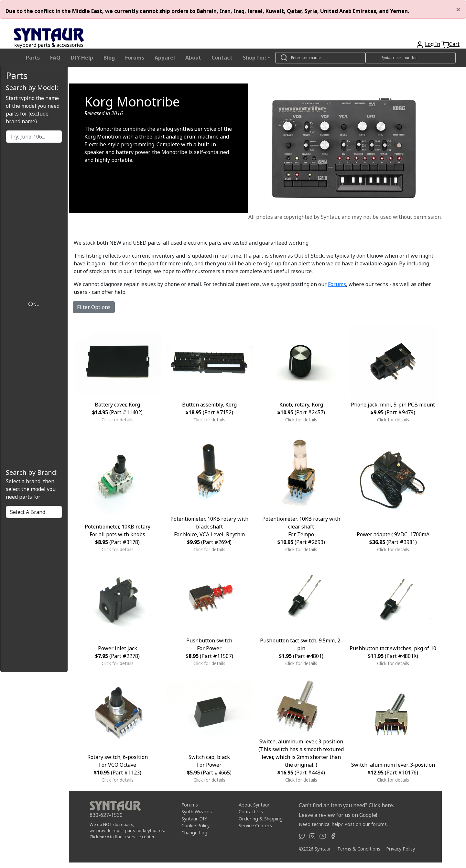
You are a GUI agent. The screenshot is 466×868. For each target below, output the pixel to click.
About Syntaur (254, 805)
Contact (222, 58)
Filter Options (94, 307)
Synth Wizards (197, 812)
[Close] (458, 9)
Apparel (165, 58)
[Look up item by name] (320, 58)
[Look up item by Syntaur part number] (411, 58)
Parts (33, 58)
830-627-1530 (106, 815)
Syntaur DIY (194, 819)
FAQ (55, 58)
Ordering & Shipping (261, 819)
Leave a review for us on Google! (338, 815)
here (104, 837)
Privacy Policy (401, 849)
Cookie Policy (195, 825)
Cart (454, 44)
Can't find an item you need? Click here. (346, 805)
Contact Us (251, 812)
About (193, 58)
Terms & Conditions (359, 849)
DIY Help (82, 58)
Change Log (194, 833)
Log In (433, 44)
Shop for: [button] (255, 58)
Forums (135, 58)
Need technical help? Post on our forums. (343, 824)
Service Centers (255, 825)
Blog (109, 58)
